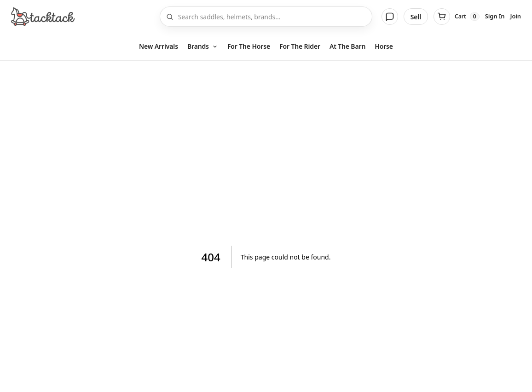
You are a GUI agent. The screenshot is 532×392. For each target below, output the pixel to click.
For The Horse (249, 46)
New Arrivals (159, 46)
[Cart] (457, 17)
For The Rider (300, 46)
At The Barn (347, 46)
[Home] (43, 17)
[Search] (272, 17)
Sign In (495, 16)
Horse (384, 46)
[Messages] (390, 17)
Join (516, 16)
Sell (416, 17)
